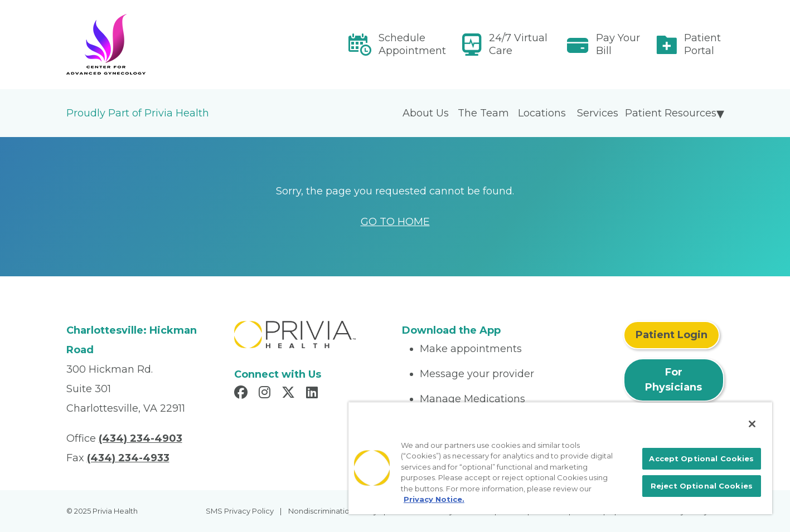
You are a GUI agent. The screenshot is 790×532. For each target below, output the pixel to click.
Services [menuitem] (598, 113)
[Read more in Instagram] (266, 394)
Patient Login (672, 335)
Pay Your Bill (618, 44)
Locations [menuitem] (542, 113)
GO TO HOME (395, 222)
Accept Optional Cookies (701, 458)
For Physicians (673, 380)
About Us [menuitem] (426, 113)
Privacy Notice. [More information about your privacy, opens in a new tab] (434, 499)
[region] (560, 458)
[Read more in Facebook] (243, 394)
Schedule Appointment (412, 44)
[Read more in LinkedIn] (314, 394)
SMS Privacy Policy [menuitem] (240, 511)
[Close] (752, 424)
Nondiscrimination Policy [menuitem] (333, 511)
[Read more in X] (290, 394)
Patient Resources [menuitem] (671, 113)
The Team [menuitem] (483, 113)
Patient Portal (702, 44)
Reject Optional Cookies (702, 486)
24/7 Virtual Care (518, 44)
